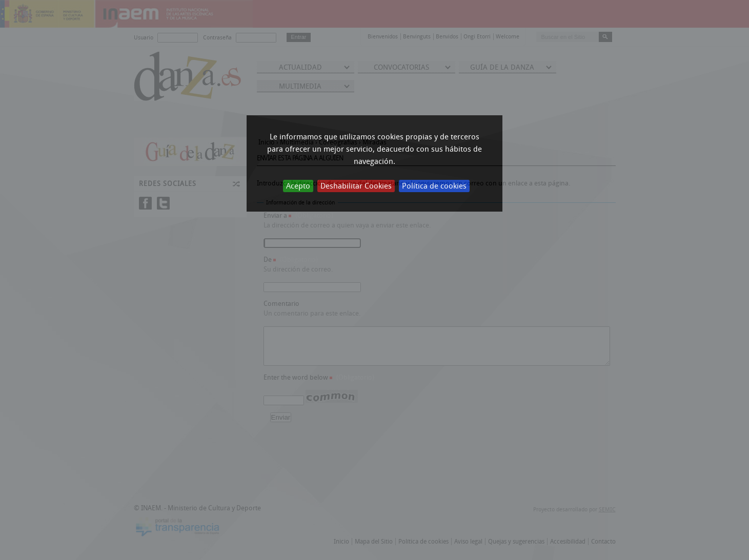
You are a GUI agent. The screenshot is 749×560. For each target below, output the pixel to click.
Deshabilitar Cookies (356, 186)
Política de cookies (434, 186)
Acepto (298, 186)
